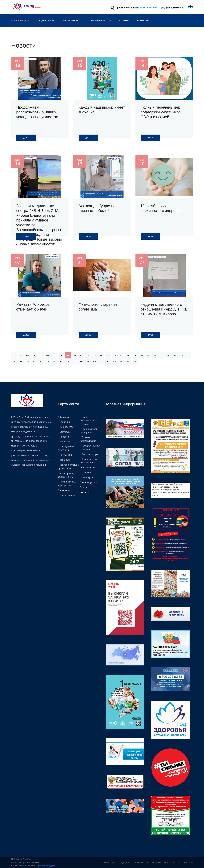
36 (68, 361)
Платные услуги (101, 20)
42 (108, 361)
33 (48, 361)
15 (108, 355)
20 (141, 355)
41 (101, 361)
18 (128, 355)
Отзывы (124, 20)
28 (14, 361)
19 (135, 355)
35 (61, 361)
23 (161, 355)
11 (81, 355)
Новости (64, 436)
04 (34, 355)
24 (168, 355)
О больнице (20, 20)
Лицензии (65, 441)
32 (41, 361)
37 (74, 361)
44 (121, 361)
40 (95, 361)
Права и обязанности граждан (87, 420)
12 (88, 355)
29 (21, 361)
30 (28, 361)
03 (28, 355)
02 (21, 355)
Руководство (67, 427)
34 (54, 361)
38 (81, 361)
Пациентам (45, 20)
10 (74, 355)
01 (14, 355)
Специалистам (73, 20)
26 (182, 355)
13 (95, 355)
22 (155, 355)
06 (48, 355)
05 (41, 355)
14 (101, 355)
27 (188, 355)
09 (68, 355)
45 (128, 361)
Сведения (65, 422)
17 (121, 355)
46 (135, 361)
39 (88, 361)
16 (115, 355)
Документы (66, 454)
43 (115, 361)
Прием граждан (68, 492)
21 (148, 355)
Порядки (86, 470)
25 (175, 355)
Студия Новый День (45, 865)
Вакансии (65, 459)
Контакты (143, 20)
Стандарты (87, 475)
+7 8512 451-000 (148, 8)
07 (54, 355)
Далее (26, 138)
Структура (65, 431)
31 (34, 361)
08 (61, 355)
